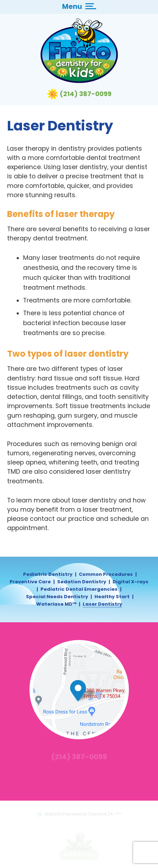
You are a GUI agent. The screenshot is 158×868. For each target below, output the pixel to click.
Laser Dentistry (102, 604)
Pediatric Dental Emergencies (79, 589)
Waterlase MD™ (56, 604)
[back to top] (79, 855)
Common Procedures (106, 575)
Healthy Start (112, 597)
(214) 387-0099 (86, 94)
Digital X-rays (130, 582)
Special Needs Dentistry (57, 597)
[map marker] (86, 691)
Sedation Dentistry (82, 582)
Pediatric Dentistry (48, 575)
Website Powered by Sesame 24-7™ (79, 814)
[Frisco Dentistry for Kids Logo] (79, 51)
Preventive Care (30, 582)
